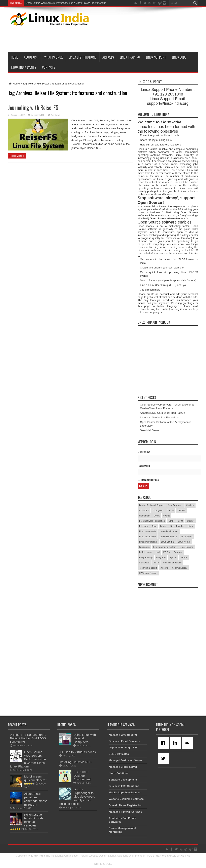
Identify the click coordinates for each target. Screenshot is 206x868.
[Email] (188, 743)
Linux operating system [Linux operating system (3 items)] (165, 547)
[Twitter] (164, 758)
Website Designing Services (126, 799)
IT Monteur (139, 856)
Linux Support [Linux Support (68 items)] (187, 547)
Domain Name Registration (126, 805)
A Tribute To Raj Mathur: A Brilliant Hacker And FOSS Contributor (28, 738)
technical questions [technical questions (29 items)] (172, 563)
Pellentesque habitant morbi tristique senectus (34, 820)
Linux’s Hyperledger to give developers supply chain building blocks (77, 796)
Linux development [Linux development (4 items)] (169, 531)
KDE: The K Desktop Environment (82, 776)
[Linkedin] (176, 743)
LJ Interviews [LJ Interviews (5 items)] (146, 552)
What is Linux (54, 57)
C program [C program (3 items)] (158, 510)
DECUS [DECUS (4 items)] (182, 510)
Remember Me (148, 480)
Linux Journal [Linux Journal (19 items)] (168, 542)
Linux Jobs (179, 57)
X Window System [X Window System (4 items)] (148, 573)
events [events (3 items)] (167, 516)
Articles (108, 57)
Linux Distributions (83, 57)
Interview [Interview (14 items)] (144, 526)
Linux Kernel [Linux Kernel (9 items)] (184, 542)
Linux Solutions (119, 773)
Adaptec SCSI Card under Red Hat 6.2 (162, 413)
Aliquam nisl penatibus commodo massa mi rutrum (36, 799)
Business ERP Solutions (124, 786)
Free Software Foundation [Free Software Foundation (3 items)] (152, 521)
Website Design (98, 856)
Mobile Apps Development (125, 792)
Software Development (123, 780)
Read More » (17, 156)
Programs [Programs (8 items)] (161, 557)
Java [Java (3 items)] (154, 526)
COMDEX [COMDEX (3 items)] (144, 510)
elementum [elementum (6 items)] (145, 516)
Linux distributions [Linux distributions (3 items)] (168, 537)
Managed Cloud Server (123, 767)
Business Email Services (124, 741)
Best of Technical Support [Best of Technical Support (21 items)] (152, 505)
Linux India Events (24, 67)
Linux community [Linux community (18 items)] (148, 531)
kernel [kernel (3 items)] (163, 526)
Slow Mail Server (150, 430)
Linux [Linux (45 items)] (191, 526)
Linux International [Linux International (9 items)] (148, 542)
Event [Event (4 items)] (157, 516)
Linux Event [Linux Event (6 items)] (187, 537)
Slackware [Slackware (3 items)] (144, 563)
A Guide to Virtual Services (78, 752)
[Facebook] (164, 743)
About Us (32, 57)
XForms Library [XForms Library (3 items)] (180, 568)
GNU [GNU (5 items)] (180, 521)
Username (144, 452)
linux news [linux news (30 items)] (144, 547)
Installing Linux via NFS (75, 762)
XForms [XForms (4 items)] (164, 568)
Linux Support (156, 57)
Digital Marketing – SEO (124, 748)
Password (144, 466)
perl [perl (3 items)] (158, 552)
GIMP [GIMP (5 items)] (171, 521)
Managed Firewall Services (125, 812)
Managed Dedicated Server (126, 760)
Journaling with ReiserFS (33, 107)
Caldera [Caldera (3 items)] (190, 505)
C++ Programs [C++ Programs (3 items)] (175, 505)
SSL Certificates (119, 754)
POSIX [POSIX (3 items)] (167, 552)
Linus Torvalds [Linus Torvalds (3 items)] (177, 526)
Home (14, 57)
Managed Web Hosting (123, 735)
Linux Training (130, 57)
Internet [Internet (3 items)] (190, 521)
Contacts (49, 67)
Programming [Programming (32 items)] (146, 557)
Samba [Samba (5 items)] (184, 557)
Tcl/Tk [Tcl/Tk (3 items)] (156, 563)
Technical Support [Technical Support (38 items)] (148, 568)
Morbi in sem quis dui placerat (35, 778)
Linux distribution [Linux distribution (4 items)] (148, 537)
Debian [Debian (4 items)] (170, 510)
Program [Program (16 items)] (178, 552)
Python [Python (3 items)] (173, 557)
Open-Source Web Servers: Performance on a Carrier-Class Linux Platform (66, 3)
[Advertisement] (125, 38)
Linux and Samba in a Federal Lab (160, 417)
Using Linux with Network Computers (85, 738)
